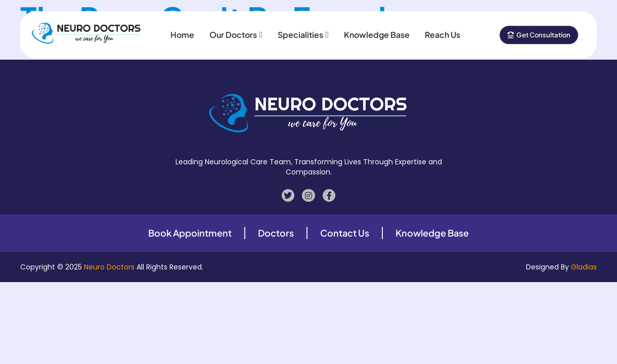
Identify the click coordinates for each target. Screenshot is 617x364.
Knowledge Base (377, 31)
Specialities (303, 31)
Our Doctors (236, 31)
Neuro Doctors (109, 267)
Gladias (584, 267)
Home (182, 31)
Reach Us (443, 31)
